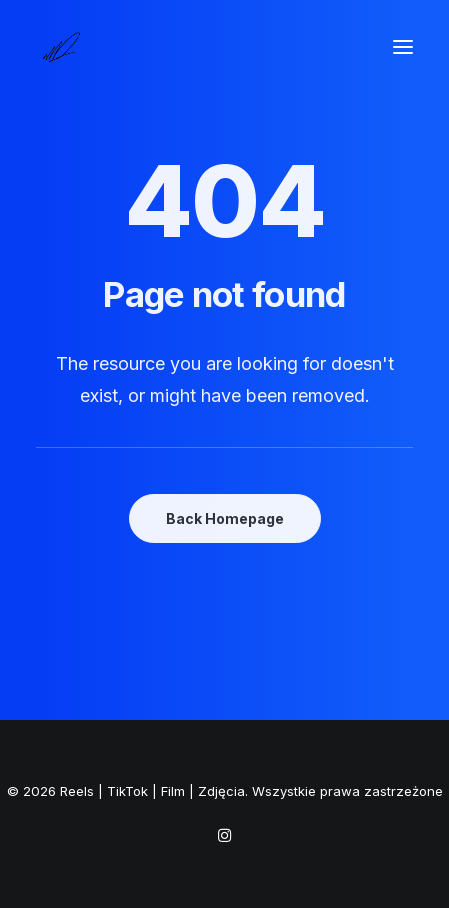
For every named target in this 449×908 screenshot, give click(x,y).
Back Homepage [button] (225, 518)
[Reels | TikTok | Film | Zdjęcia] (61, 47)
